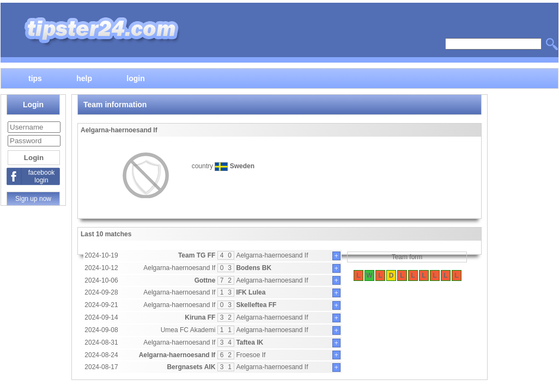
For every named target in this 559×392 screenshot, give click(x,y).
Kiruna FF (200, 317)
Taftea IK (250, 342)
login (135, 78)
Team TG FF (197, 255)
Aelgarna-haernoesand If (272, 255)
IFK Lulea (251, 292)
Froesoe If (251, 355)
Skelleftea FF (256, 305)
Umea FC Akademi (188, 330)
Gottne (205, 280)
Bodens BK (254, 268)
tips (35, 78)
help (84, 78)
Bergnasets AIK (191, 367)
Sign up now (33, 199)
